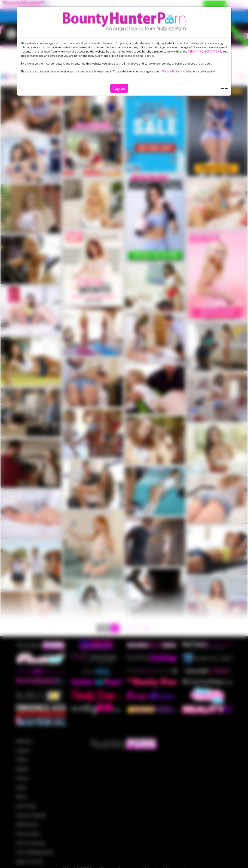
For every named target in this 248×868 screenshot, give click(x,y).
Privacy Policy (171, 71)
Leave (224, 88)
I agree (119, 88)
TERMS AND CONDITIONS (205, 51)
